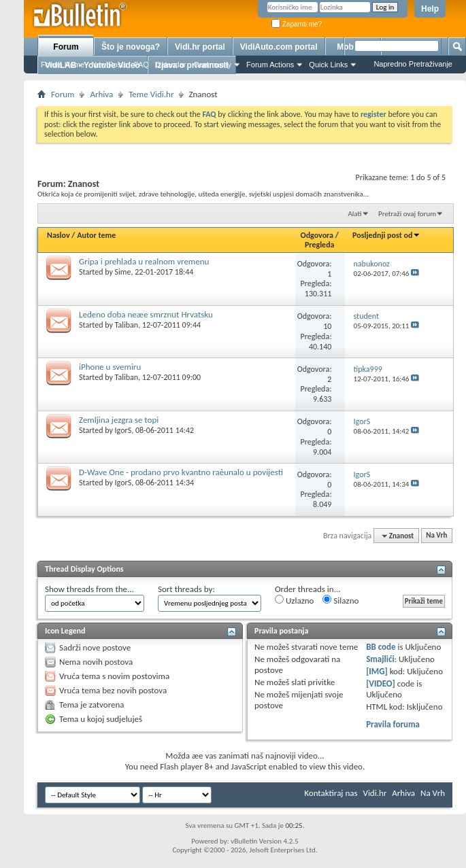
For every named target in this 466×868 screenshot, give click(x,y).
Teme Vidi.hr (151, 94)
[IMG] (377, 671)
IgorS (123, 430)
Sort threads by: (186, 589)
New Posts (109, 65)
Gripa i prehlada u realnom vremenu (144, 261)
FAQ (142, 65)
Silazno (340, 600)
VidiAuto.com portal (279, 47)
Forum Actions (270, 65)
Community (212, 65)
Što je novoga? (131, 47)
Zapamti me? (297, 24)
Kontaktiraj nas (331, 793)
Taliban (127, 325)
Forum (66, 47)
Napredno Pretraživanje (413, 64)
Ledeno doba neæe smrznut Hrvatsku (146, 314)
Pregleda (320, 245)
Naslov (59, 235)
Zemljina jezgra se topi (119, 420)
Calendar (171, 65)
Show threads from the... (89, 589)
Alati (354, 214)
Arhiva (101, 94)
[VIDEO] (381, 683)
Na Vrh (436, 536)
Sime (123, 272)
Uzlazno (294, 600)
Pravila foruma (393, 724)
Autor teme (96, 235)
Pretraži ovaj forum (407, 214)
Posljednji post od (386, 235)
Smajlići (380, 659)
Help (430, 9)
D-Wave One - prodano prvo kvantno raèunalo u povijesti (181, 472)
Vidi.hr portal (200, 47)
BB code (381, 647)
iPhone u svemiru (110, 367)
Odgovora (317, 235)
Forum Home (63, 65)
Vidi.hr (375, 793)
